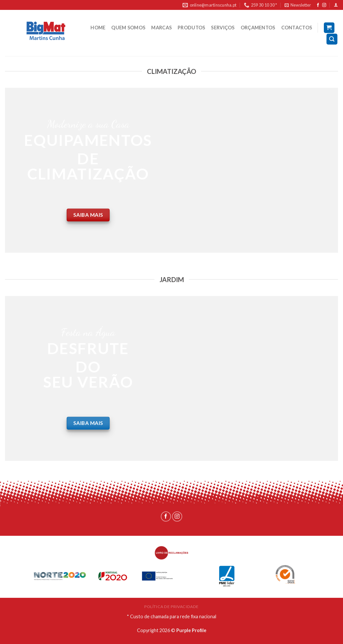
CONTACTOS (297, 28)
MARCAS (161, 28)
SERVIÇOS (223, 28)
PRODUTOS (191, 28)
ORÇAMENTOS (258, 28)
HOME (98, 28)
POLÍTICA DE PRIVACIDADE (171, 607)
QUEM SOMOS (128, 28)
